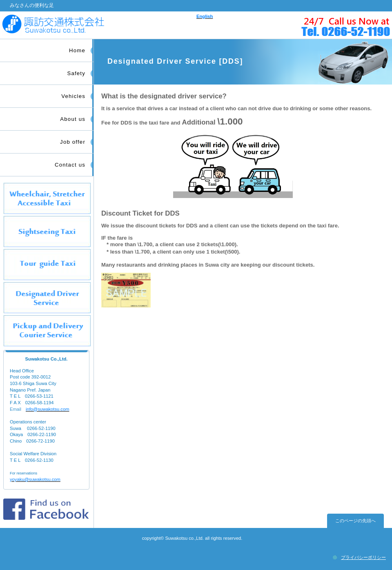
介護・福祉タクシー (47, 198)
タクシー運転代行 (47, 297)
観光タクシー (47, 231)
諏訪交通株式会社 (97, 25)
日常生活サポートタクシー (47, 331)
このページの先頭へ (355, 521)
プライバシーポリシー (363, 557)
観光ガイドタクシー (47, 264)
